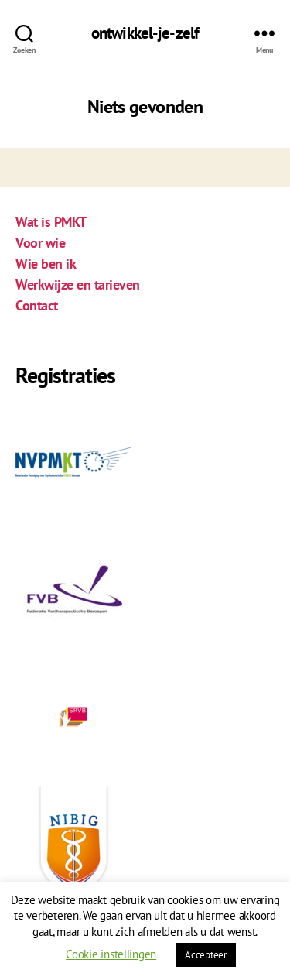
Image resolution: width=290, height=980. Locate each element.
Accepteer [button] (206, 955)
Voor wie (40, 243)
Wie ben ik (46, 264)
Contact (37, 305)
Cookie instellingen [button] (111, 954)
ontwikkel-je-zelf (145, 33)
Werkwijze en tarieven (78, 284)
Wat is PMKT (51, 222)
